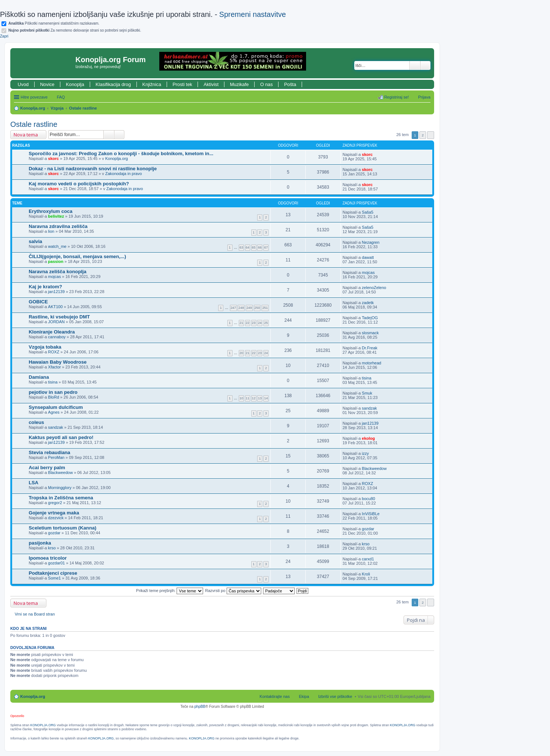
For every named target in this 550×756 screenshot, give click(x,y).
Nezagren (371, 242)
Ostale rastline (83, 108)
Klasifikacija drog (113, 84)
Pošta (290, 84)
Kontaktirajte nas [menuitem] (275, 696)
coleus (36, 422)
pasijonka (40, 543)
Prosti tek (182, 84)
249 (249, 308)
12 (254, 398)
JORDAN (56, 322)
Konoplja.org (33, 108)
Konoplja (75, 84)
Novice (47, 84)
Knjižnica (152, 84)
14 (266, 398)
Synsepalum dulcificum (56, 407)
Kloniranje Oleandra (52, 332)
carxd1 (368, 559)
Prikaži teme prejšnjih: (170, 591)
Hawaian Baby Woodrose (58, 362)
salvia (36, 241)
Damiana (39, 377)
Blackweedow (61, 473)
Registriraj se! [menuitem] (396, 97)
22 (248, 323)
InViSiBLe (371, 514)
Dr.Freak (370, 348)
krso (52, 548)
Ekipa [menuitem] (304, 696)
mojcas (55, 277)
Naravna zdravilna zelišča (58, 226)
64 (248, 247)
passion (56, 261)
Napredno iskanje (425, 65)
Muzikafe (239, 84)
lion (51, 231)
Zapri (4, 36)
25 (266, 323)
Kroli (366, 574)
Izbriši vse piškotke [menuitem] (335, 696)
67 (266, 247)
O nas (266, 84)
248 (241, 308)
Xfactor (55, 367)
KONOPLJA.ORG (43, 725)
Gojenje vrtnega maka (54, 513)
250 (257, 308)
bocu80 (369, 499)
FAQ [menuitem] (61, 97)
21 (241, 323)
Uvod (23, 84)
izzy (366, 453)
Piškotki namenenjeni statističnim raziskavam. (54, 23)
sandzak (370, 408)
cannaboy (57, 337)
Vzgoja (57, 108)
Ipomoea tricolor (48, 558)
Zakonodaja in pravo (124, 174)
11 (248, 398)
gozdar (54, 533)
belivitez (56, 216)
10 (241, 398)
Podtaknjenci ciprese (53, 573)
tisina (53, 382)
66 (260, 247)
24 (260, 323)
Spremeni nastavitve (253, 14)
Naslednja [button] (431, 135)
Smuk (367, 393)
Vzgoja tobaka (45, 347)
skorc (54, 158)
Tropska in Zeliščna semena (61, 498)
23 (254, 323)
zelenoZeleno (374, 288)
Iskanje (415, 65)
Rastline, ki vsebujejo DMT (59, 317)
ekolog (368, 438)
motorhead (372, 363)
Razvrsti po (233, 591)
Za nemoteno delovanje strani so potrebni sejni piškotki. (75, 30)
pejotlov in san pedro (53, 392)
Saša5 (368, 212)
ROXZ (54, 352)
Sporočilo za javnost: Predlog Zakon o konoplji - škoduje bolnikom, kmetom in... (121, 154)
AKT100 (56, 307)
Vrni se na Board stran (35, 614)
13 (260, 398)
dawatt (368, 257)
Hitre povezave (34, 97)
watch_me (57, 246)
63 (241, 247)
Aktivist (211, 84)
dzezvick (56, 518)
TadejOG (370, 318)
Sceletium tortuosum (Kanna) (63, 528)
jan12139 (56, 292)
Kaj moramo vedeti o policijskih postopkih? (79, 184)
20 (241, 353)
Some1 (55, 578)
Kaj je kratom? (45, 287)
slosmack (370, 333)
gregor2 (55, 503)
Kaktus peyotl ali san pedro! (61, 437)
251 (265, 308)
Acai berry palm (47, 468)
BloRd (54, 397)
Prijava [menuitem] (424, 97)
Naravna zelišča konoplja (58, 272)
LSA (33, 483)
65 (254, 247)
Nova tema (26, 135)
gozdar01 (57, 563)
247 (233, 308)
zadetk (368, 303)
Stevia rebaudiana (49, 452)
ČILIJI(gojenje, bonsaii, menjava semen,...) (77, 256)
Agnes (54, 412)
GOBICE (38, 302)
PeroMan (56, 457)
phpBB (200, 707)
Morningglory (60, 488)
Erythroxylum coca (51, 211)
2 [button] (423, 135)
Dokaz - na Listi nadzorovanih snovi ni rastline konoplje (93, 169)
